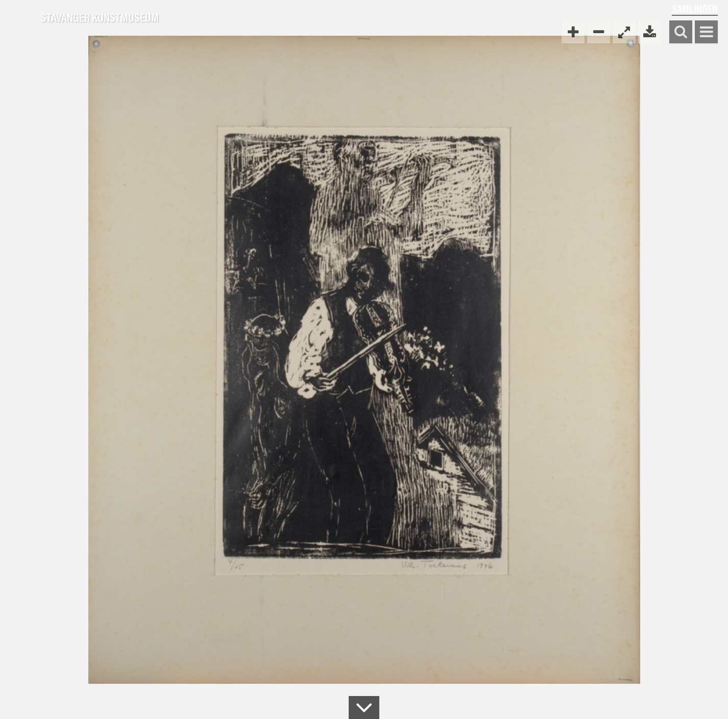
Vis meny (706, 32)
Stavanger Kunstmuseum (100, 18)
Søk (681, 32)
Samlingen (695, 8)
